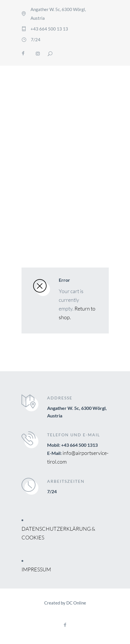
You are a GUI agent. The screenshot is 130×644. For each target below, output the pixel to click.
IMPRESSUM (36, 569)
